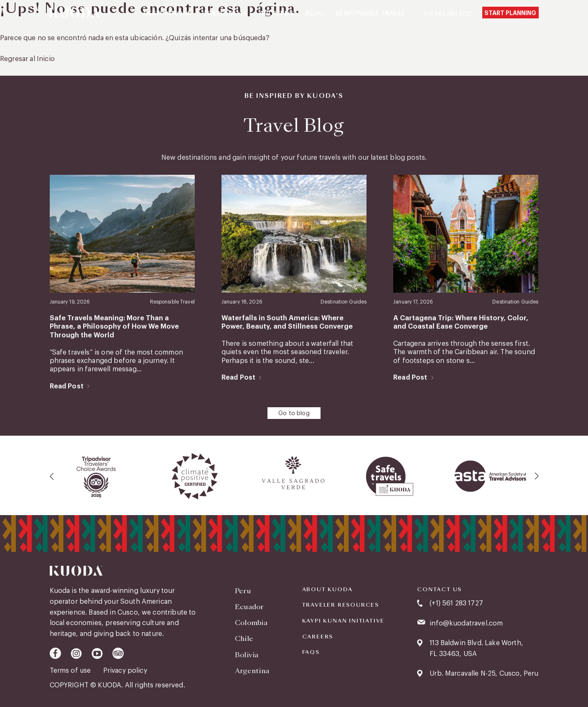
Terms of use (71, 670)
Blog (315, 14)
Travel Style (225, 14)
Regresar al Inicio (27, 59)
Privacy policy (126, 670)
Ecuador (249, 605)
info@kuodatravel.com (466, 623)
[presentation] (52, 476)
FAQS (311, 652)
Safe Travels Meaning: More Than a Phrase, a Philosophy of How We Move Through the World (122, 327)
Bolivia (247, 652)
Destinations (167, 14)
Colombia (251, 621)
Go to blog (294, 413)
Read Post (67, 385)
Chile (244, 637)
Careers (318, 636)
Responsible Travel (370, 14)
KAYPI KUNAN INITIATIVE (344, 620)
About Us (277, 14)
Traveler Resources (341, 605)
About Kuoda (327, 589)
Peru (243, 590)
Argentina (252, 668)
